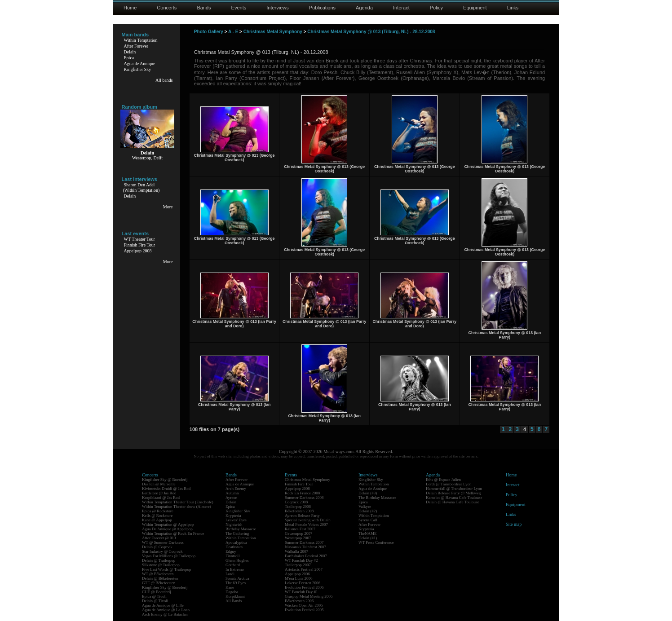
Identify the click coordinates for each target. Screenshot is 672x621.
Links (513, 8)
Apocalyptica (236, 542)
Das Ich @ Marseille (159, 484)
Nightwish (234, 524)
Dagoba (232, 592)
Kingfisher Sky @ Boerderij (165, 480)
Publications (322, 8)
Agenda (364, 8)
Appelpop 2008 (138, 251)
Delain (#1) (368, 538)
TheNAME (368, 533)
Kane (230, 587)
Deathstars (234, 547)
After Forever (136, 46)
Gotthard (233, 565)
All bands (164, 80)
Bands (204, 8)
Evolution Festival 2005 (304, 610)
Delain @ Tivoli (155, 601)
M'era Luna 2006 (299, 578)
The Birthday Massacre (377, 498)
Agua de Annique (140, 64)
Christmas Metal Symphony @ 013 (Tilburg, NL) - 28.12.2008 (371, 32)
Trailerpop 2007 (298, 565)
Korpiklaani (235, 596)
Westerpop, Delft (147, 158)
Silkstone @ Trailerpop (161, 565)
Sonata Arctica (237, 578)
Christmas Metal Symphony (273, 32)
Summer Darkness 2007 (304, 542)
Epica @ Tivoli (154, 596)
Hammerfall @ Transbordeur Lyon (454, 489)
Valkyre (365, 506)
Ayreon (231, 498)
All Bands (234, 601)
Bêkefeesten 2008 (299, 511)
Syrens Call (368, 520)
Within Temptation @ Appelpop (168, 524)
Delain (130, 52)
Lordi (230, 574)
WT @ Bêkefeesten (158, 574)
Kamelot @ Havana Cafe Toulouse (454, 498)
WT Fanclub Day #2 (301, 560)
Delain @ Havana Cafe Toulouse (452, 502)
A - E (233, 32)
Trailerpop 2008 (298, 506)
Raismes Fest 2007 (300, 529)
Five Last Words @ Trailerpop (166, 569)
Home (130, 8)
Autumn (232, 493)
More (168, 207)
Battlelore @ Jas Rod (159, 493)
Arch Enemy (236, 489)
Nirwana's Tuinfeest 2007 (305, 547)
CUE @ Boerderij (157, 592)
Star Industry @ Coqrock (162, 551)
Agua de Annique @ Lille (163, 605)
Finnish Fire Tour (140, 245)
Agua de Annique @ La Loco (166, 610)
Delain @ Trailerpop (159, 560)
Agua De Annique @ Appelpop (167, 529)
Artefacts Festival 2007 (304, 569)
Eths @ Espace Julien (443, 480)
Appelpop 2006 (297, 574)
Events (239, 8)
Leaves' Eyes (236, 520)
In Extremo (235, 569)
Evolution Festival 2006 (304, 587)
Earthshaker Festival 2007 (306, 556)
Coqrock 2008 (296, 502)
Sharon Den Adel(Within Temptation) (141, 187)
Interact (401, 8)
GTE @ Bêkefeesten (159, 583)
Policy (436, 8)
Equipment (475, 8)
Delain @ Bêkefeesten (160, 578)
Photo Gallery (209, 32)
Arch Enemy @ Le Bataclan (165, 614)
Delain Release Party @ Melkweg (453, 493)
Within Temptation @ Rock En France (173, 533)
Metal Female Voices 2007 (306, 524)
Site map (514, 524)
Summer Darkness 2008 (304, 498)
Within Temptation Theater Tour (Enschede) (178, 502)
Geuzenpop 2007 (298, 533)
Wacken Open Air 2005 (304, 605)
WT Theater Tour (139, 239)
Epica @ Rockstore (158, 511)
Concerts (167, 8)
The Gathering (237, 533)
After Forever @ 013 (159, 538)
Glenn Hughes (237, 560)
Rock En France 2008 (302, 493)
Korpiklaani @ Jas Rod (161, 498)
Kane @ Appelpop (157, 520)
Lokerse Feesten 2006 (303, 583)
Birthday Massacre (241, 529)
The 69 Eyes (236, 583)
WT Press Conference (376, 542)
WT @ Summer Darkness (163, 542)
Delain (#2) (368, 511)
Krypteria (233, 515)
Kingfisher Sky (138, 69)
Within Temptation (141, 40)
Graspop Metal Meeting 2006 (309, 596)
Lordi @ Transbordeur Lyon (449, 484)
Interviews (278, 8)
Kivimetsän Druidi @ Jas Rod (166, 489)
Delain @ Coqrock (157, 547)
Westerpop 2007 (298, 538)
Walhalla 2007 (296, 551)
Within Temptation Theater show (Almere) (177, 506)
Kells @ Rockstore (157, 515)
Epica (129, 58)
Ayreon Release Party (302, 515)
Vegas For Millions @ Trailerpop (169, 556)
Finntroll (233, 556)
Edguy (231, 551)
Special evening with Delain (308, 520)
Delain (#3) (368, 493)
